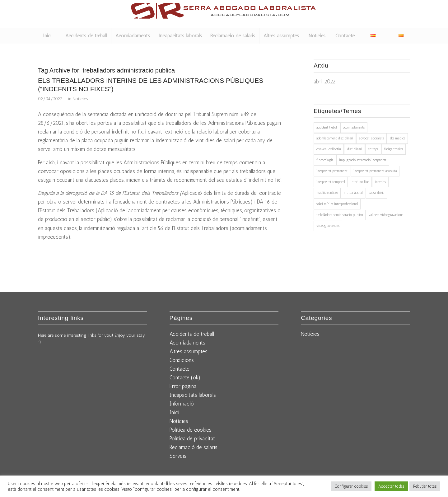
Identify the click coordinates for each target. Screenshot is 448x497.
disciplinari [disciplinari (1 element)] (355, 149)
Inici (174, 412)
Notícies (80, 99)
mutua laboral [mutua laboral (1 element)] (353, 193)
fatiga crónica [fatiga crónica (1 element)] (394, 149)
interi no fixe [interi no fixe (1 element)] (360, 182)
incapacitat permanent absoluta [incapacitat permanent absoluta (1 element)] (375, 171)
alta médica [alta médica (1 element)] (397, 138)
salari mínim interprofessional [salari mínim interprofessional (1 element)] (337, 204)
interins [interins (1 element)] (380, 182)
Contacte (180, 369)
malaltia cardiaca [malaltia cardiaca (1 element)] (327, 193)
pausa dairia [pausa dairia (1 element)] (376, 193)
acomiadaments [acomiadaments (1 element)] (354, 127)
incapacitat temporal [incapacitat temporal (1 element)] (331, 182)
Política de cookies (191, 430)
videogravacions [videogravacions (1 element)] (328, 226)
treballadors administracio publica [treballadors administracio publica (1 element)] (340, 215)
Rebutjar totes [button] (425, 486)
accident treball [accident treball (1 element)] (327, 127)
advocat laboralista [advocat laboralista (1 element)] (371, 138)
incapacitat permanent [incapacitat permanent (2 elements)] (332, 171)
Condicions (182, 360)
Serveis (178, 456)
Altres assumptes (189, 351)
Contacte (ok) (185, 377)
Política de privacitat (192, 438)
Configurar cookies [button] (351, 486)
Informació (182, 404)
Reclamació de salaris (194, 447)
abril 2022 (324, 82)
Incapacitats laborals (193, 395)
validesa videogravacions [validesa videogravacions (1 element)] (386, 215)
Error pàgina (183, 386)
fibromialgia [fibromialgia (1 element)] (325, 160)
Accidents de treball (192, 334)
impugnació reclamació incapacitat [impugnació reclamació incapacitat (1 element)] (363, 160)
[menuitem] (47, 36)
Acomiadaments (187, 343)
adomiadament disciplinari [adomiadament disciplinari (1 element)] (335, 138)
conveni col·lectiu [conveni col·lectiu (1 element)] (329, 149)
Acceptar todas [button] (391, 486)
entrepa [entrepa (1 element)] (373, 149)
